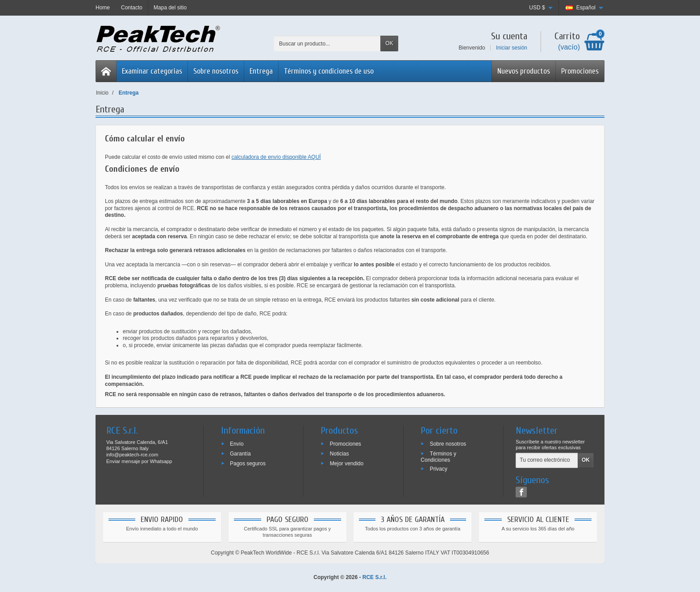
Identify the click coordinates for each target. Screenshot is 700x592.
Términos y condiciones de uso (329, 71)
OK (389, 43)
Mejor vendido (347, 463)
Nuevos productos (524, 71)
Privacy (439, 468)
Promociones (580, 71)
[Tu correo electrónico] (547, 460)
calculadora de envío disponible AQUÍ (276, 157)
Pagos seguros (248, 463)
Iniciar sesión (512, 48)
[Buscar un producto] (327, 43)
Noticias (340, 454)
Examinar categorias (152, 71)
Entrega (261, 71)
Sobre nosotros (216, 71)
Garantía (240, 454)
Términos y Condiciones (438, 457)
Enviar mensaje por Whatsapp (139, 461)
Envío (237, 444)
